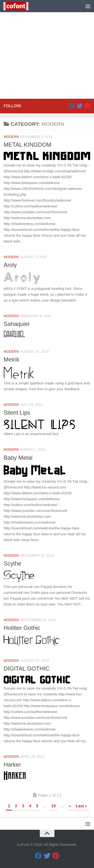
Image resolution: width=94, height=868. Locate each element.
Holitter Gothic (22, 628)
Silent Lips (17, 413)
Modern (11, 137)
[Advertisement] (47, 49)
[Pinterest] (87, 106)
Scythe (12, 564)
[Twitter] (80, 106)
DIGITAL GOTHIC (26, 669)
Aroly (10, 265)
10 (53, 806)
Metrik (11, 360)
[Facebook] (72, 106)
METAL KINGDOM (27, 145)
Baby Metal (18, 458)
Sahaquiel (16, 324)
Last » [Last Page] (81, 806)
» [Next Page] (70, 806)
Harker (12, 765)
